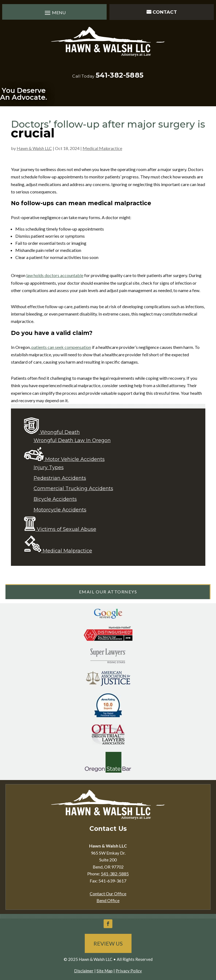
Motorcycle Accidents (60, 510)
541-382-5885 (120, 75)
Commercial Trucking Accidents (73, 488)
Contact (165, 12)
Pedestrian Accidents (60, 478)
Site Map (105, 971)
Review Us (108, 943)
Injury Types (49, 467)
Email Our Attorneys (108, 592)
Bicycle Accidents (55, 499)
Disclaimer (84, 971)
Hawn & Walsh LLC (34, 148)
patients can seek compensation (61, 347)
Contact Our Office (108, 894)
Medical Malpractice (102, 148)
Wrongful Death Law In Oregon (72, 440)
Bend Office (108, 900)
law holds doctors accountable (55, 275)
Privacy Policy (129, 971)
